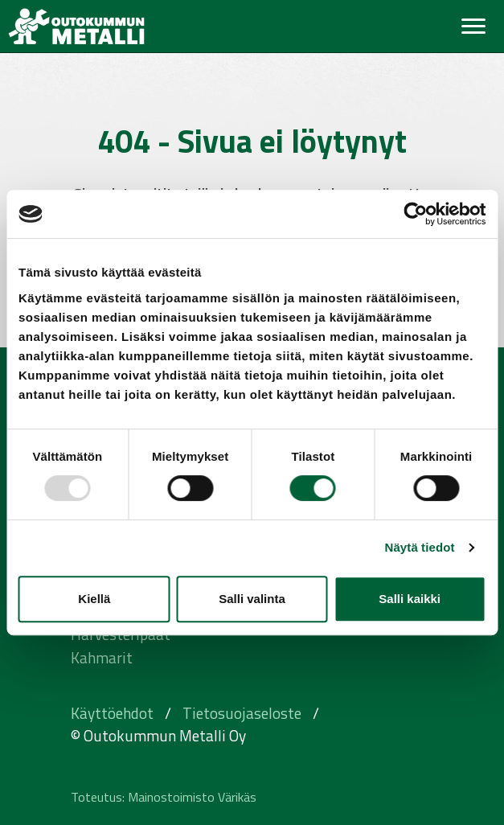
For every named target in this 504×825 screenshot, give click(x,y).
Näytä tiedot (420, 547)
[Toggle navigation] (473, 26)
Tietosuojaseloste (242, 713)
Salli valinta (252, 599)
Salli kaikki (410, 599)
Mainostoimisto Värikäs (192, 797)
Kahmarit (102, 657)
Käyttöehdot (112, 713)
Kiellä (94, 599)
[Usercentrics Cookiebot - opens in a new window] (415, 214)
